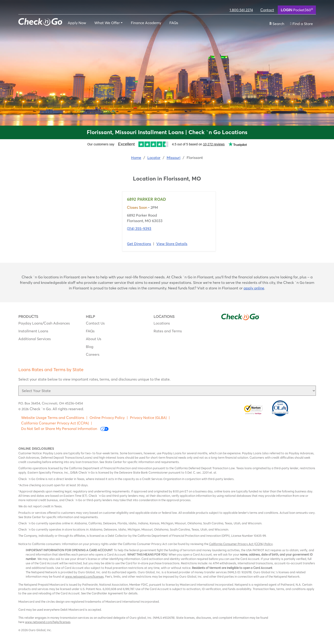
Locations (162, 323)
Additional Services (35, 339)
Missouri (174, 158)
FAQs (174, 23)
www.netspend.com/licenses (84, 576)
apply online (254, 288)
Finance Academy (146, 23)
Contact (267, 10)
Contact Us (95, 323)
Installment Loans (33, 331)
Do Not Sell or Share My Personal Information (65, 429)
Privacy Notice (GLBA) (148, 418)
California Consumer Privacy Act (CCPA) (55, 423)
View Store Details (172, 244)
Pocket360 (297, 10)
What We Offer (107, 23)
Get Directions (139, 244)
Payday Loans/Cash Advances (44, 323)
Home (136, 158)
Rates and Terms (168, 331)
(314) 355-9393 (139, 229)
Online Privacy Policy (107, 418)
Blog (90, 347)
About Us (94, 339)
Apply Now (77, 23)
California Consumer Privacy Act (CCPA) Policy (241, 544)
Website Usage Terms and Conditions (53, 418)
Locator (154, 158)
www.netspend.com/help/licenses (48, 622)
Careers (93, 354)
